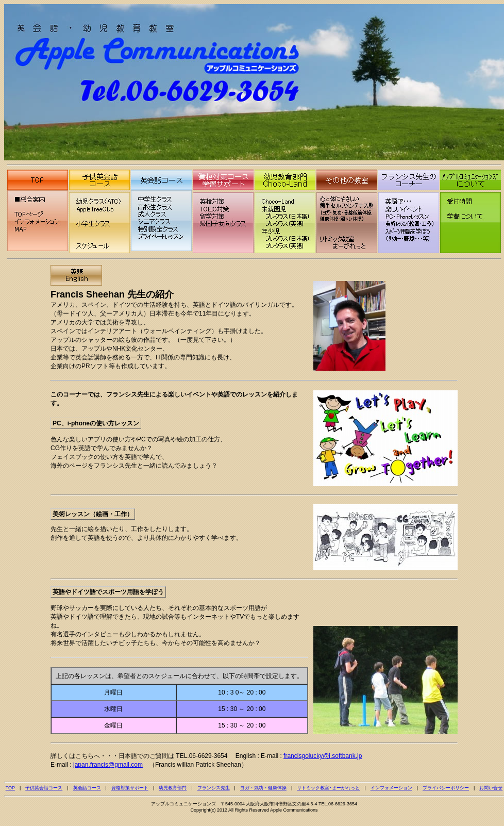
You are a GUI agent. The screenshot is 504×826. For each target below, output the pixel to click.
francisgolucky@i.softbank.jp (323, 756)
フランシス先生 (214, 788)
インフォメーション (391, 788)
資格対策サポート (130, 788)
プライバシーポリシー (446, 788)
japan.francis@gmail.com (108, 765)
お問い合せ (491, 788)
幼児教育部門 (173, 788)
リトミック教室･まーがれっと (328, 788)
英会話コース (87, 788)
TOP (10, 788)
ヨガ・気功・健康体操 (263, 788)
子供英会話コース (44, 788)
